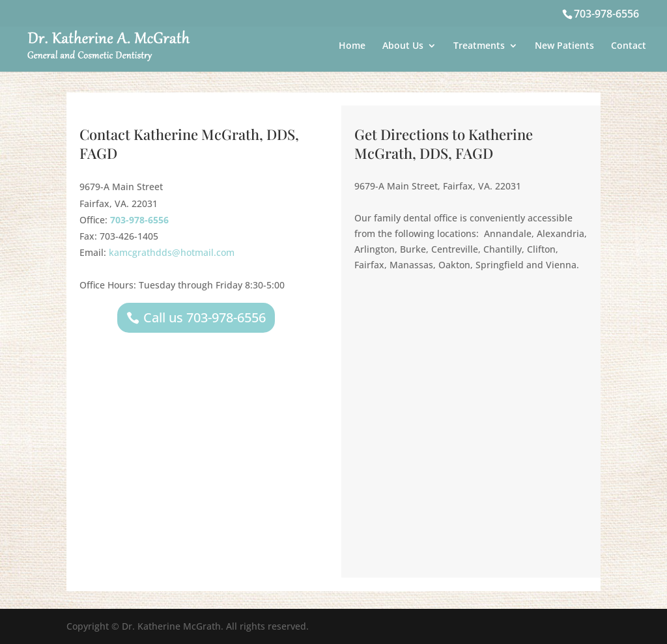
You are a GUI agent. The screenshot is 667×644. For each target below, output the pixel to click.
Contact (629, 46)
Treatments (479, 46)
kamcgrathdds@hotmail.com (172, 252)
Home (352, 46)
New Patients (564, 46)
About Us (403, 46)
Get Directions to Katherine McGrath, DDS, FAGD (444, 144)
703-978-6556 (606, 14)
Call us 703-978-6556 (205, 317)
